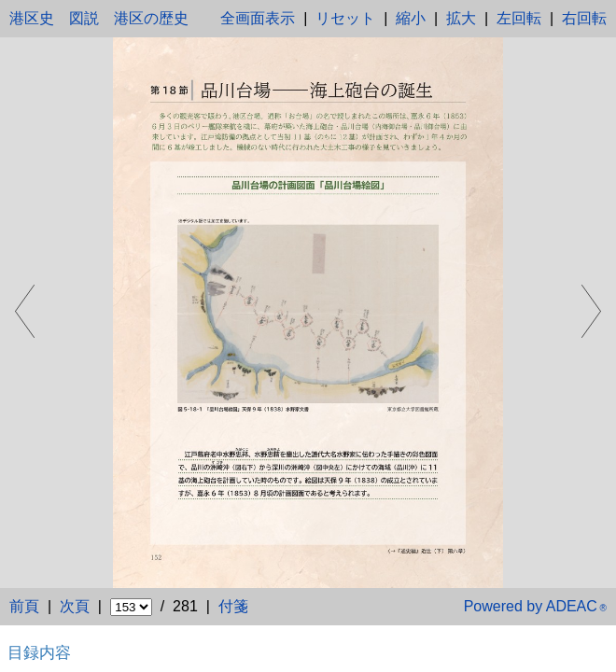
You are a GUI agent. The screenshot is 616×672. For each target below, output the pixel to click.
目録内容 (39, 652)
